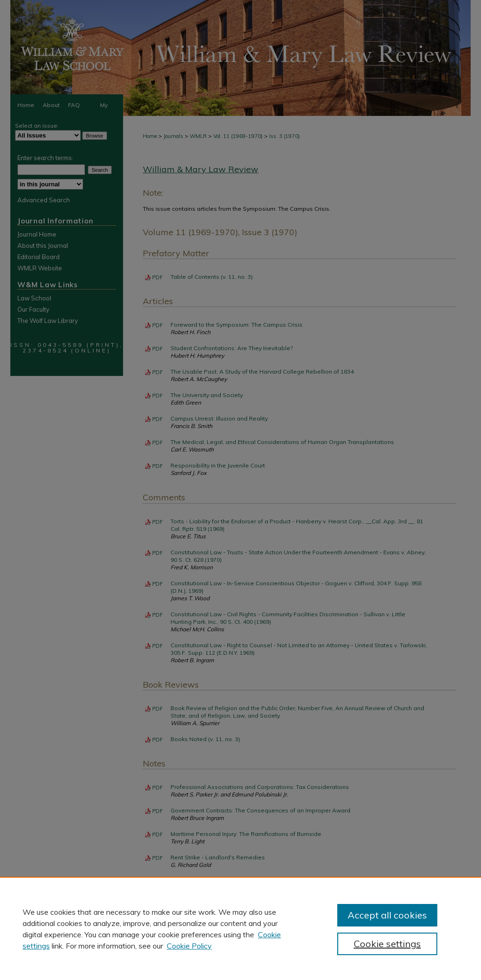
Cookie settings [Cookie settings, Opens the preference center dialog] (387, 944)
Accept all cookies (387, 915)
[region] (240, 928)
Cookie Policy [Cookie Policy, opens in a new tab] (189, 946)
